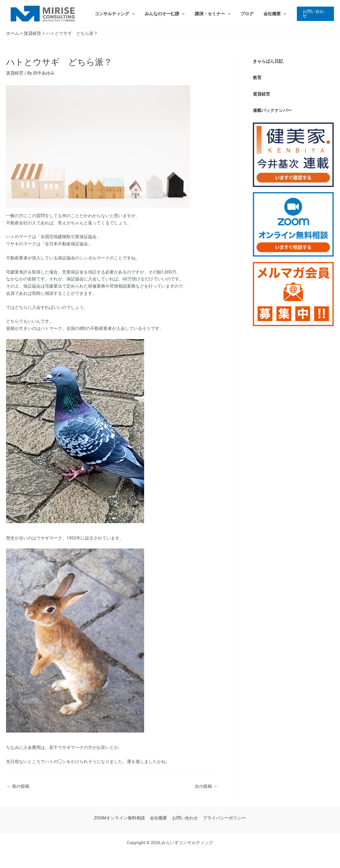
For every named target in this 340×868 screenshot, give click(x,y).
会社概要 (268, 14)
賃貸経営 (15, 73)
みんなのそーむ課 (162, 14)
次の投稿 (206, 786)
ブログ (242, 14)
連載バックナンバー (272, 110)
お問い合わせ (185, 818)
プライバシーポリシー (224, 818)
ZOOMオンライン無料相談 (121, 818)
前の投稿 (18, 786)
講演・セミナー (209, 14)
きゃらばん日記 (268, 61)
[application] (131, 14)
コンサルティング (114, 14)
